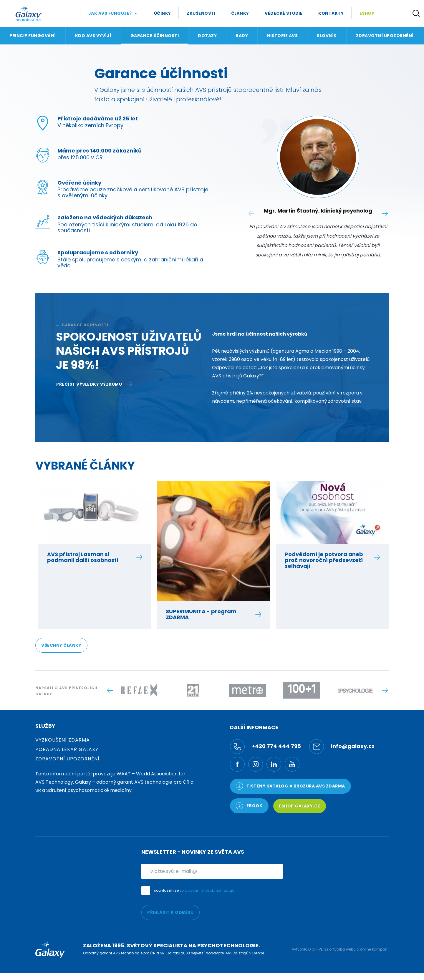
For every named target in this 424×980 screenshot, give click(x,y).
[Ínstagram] (256, 764)
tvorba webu (344, 949)
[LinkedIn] (274, 764)
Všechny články (61, 645)
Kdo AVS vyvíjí (93, 36)
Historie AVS (282, 36)
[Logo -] (139, 690)
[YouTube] (292, 764)
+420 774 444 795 (265, 747)
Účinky (163, 13)
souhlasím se (194, 890)
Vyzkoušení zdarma (63, 740)
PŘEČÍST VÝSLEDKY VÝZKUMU (94, 384)
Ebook (249, 806)
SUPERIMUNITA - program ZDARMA (210, 614)
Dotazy (207, 36)
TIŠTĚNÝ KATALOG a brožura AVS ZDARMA (290, 786)
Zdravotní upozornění (385, 36)
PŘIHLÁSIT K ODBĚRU (170, 912)
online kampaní (374, 949)
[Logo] (29, 13)
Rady (242, 36)
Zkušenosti (201, 13)
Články (240, 13)
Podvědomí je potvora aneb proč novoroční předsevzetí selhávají (329, 560)
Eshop (367, 13)
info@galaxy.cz (342, 747)
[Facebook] (237, 764)
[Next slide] (385, 213)
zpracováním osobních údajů (207, 890)
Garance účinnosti (155, 36)
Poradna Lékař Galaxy (67, 749)
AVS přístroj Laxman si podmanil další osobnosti (92, 557)
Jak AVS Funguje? (110, 13)
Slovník (327, 36)
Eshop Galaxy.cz (300, 806)
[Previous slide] (110, 690)
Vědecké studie (284, 13)
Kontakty (331, 13)
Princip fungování (33, 36)
